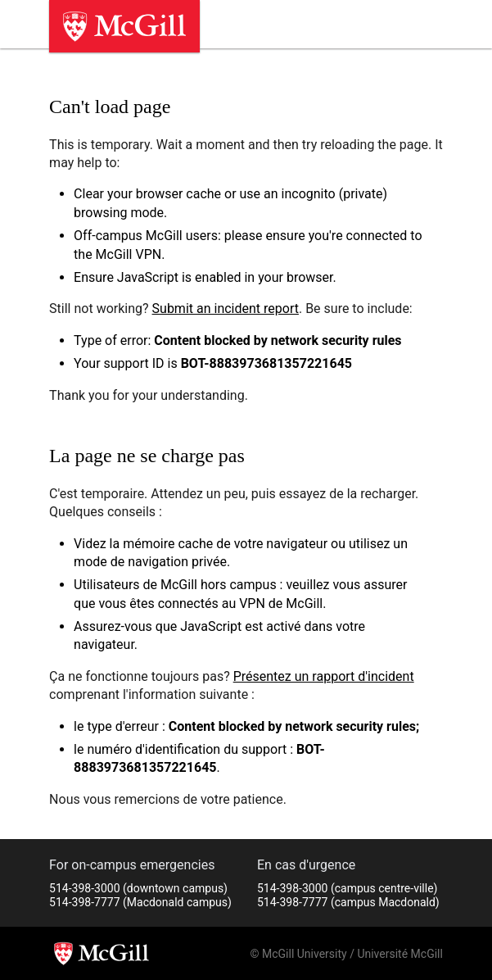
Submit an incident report (226, 309)
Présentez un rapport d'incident (324, 676)
